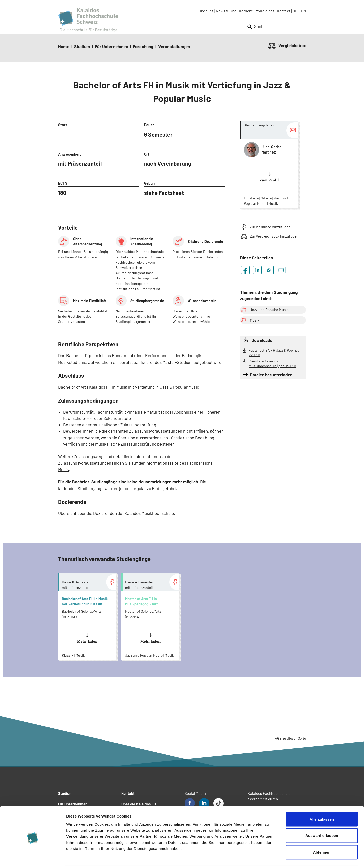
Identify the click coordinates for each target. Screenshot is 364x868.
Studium (82, 46)
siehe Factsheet (164, 193)
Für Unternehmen (111, 46)
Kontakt (284, 11)
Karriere (246, 11)
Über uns (206, 11)
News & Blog (226, 11)
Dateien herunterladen (271, 375)
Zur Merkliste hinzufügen (265, 227)
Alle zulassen (322, 802)
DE (295, 11)
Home (64, 46)
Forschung (143, 46)
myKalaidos (265, 11)
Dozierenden (105, 513)
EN (303, 11)
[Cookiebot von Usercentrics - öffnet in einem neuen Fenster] (33, 858)
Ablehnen (322, 835)
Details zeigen (269, 858)
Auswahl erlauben (322, 818)
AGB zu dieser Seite (290, 738)
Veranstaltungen (174, 46)
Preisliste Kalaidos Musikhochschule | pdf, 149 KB (272, 363)
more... (269, 165)
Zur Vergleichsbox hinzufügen (269, 236)
